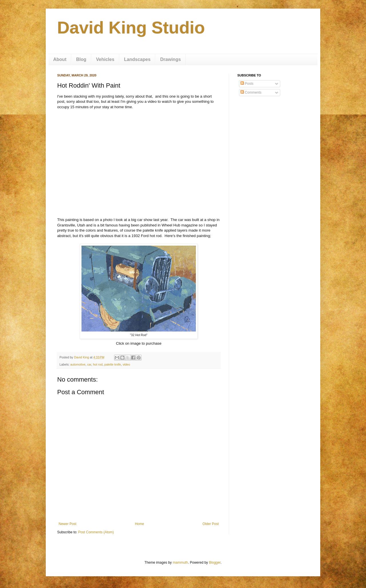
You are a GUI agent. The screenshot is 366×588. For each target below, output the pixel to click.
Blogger (215, 563)
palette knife (113, 364)
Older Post (211, 524)
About (60, 59)
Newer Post (67, 524)
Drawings (170, 59)
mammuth (180, 563)
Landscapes (137, 59)
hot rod (98, 364)
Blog (81, 59)
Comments (251, 92)
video (126, 364)
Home (140, 524)
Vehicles (105, 59)
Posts (247, 84)
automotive (78, 364)
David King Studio (131, 28)
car (89, 364)
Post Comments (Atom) (96, 532)
